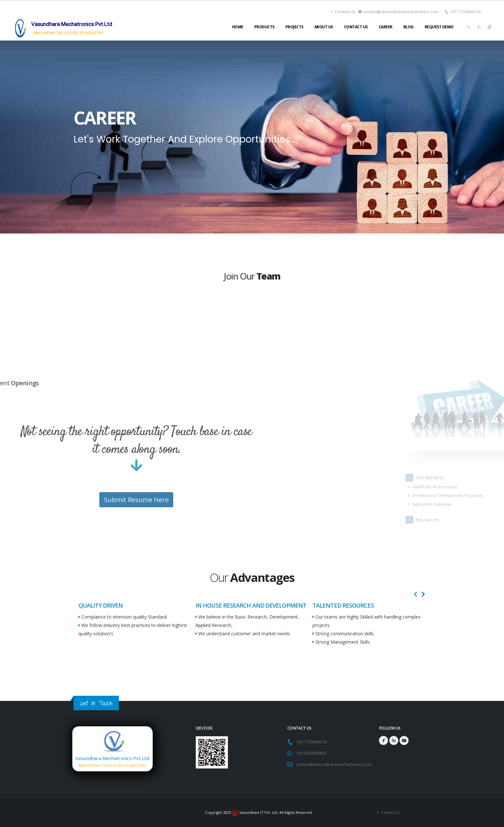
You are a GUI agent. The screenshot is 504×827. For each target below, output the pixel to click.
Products (264, 27)
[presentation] (416, 594)
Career (386, 27)
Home (238, 27)
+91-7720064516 (465, 12)
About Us (324, 27)
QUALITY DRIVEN (101, 605)
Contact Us (343, 12)
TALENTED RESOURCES (343, 605)
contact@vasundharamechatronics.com (399, 12)
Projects (294, 27)
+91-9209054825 (311, 753)
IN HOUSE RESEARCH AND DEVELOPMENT (251, 605)
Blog (409, 27)
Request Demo (439, 27)
